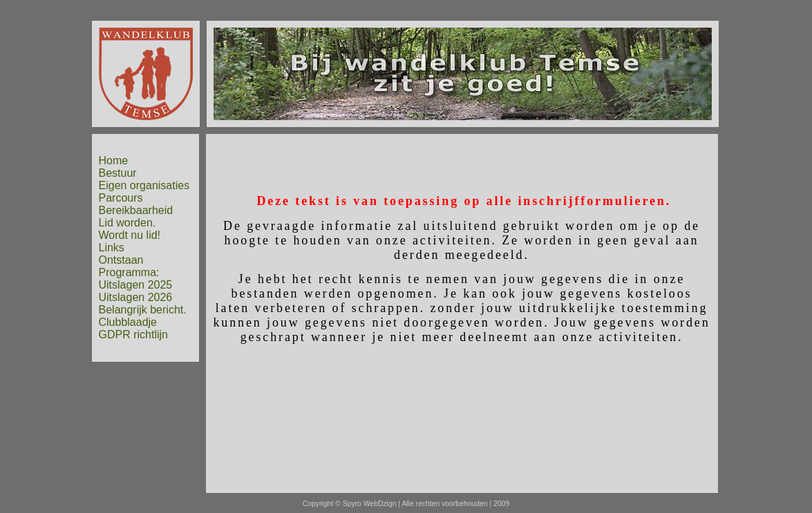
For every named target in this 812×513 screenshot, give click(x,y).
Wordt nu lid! (130, 235)
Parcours (121, 198)
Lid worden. (128, 223)
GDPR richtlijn (133, 335)
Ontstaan (121, 260)
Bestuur (118, 173)
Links (112, 248)
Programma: (129, 272)
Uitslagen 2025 (136, 285)
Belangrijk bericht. (143, 310)
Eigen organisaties (144, 185)
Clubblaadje (128, 322)
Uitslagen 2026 (136, 297)
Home (114, 161)
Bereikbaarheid (136, 210)
